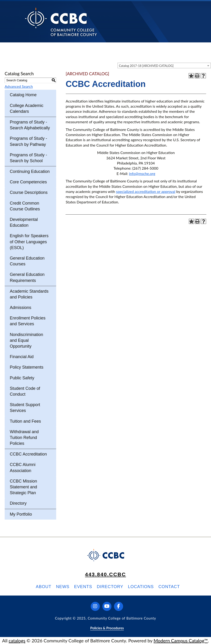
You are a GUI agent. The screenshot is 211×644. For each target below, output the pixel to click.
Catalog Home (23, 95)
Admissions (21, 308)
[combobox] (164, 65)
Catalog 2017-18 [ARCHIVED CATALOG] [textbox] (146, 66)
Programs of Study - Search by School (28, 158)
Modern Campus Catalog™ (181, 641)
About (44, 587)
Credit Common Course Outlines (25, 206)
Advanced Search (19, 86)
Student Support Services (25, 408)
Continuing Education (30, 171)
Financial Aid (22, 357)
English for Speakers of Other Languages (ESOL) (29, 242)
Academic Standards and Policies (29, 294)
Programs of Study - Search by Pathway (28, 141)
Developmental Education (24, 222)
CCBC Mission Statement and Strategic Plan (23, 487)
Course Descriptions (29, 192)
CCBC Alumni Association (23, 468)
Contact (169, 587)
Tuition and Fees (25, 421)
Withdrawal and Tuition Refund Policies (24, 438)
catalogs (17, 641)
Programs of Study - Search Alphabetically (30, 125)
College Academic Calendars (27, 108)
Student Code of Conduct (25, 391)
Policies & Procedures (107, 628)
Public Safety (22, 378)
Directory (18, 503)
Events (83, 587)
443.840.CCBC (106, 574)
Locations (141, 587)
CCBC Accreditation (28, 454)
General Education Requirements (27, 277)
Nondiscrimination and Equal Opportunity (26, 340)
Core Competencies (28, 182)
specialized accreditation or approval (146, 191)
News (63, 587)
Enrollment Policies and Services (28, 321)
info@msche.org (142, 173)
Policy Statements (27, 367)
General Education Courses (27, 261)
